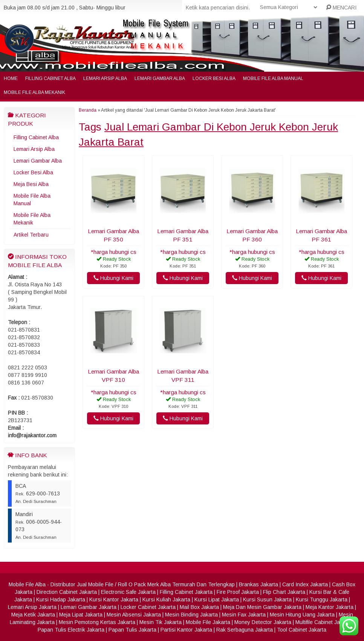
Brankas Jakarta (258, 584)
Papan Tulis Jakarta (132, 630)
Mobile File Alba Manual (273, 78)
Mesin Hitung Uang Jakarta (302, 615)
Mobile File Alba (27, 584)
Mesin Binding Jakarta (191, 615)
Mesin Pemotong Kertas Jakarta (97, 622)
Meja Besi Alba (31, 184)
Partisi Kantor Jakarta (186, 630)
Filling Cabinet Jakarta (186, 592)
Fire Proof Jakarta (238, 592)
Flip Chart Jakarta (284, 592)
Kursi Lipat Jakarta (217, 599)
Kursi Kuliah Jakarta (166, 599)
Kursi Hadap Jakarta (61, 599)
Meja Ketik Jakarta (33, 615)
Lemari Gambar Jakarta (89, 607)
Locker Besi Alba (214, 78)
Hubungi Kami (113, 278)
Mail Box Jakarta (199, 607)
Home (11, 78)
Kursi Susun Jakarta (267, 599)
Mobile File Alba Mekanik (34, 92)
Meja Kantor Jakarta (330, 607)
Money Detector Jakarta (263, 622)
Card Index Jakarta (305, 584)
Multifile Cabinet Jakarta (324, 622)
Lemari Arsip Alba (105, 78)
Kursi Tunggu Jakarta (322, 599)
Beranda (88, 110)
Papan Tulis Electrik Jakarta (71, 630)
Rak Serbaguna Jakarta (245, 630)
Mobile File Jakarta (208, 622)
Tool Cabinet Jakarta (302, 630)
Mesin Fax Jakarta (244, 615)
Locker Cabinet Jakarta (148, 607)
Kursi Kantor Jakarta (114, 599)
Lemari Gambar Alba (160, 78)
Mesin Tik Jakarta (161, 622)
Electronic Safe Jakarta (128, 592)
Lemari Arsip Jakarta (32, 607)
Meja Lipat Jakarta (81, 615)
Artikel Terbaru (31, 235)
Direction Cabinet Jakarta (67, 592)
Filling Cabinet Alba (50, 78)
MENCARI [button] (341, 8)
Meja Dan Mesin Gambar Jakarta (262, 607)
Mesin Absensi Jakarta (134, 615)
